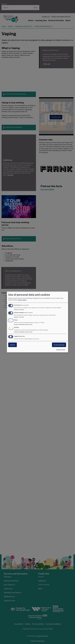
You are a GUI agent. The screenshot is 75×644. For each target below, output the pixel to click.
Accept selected (59, 345)
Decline (13, 345)
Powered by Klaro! (61, 350)
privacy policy (22, 300)
